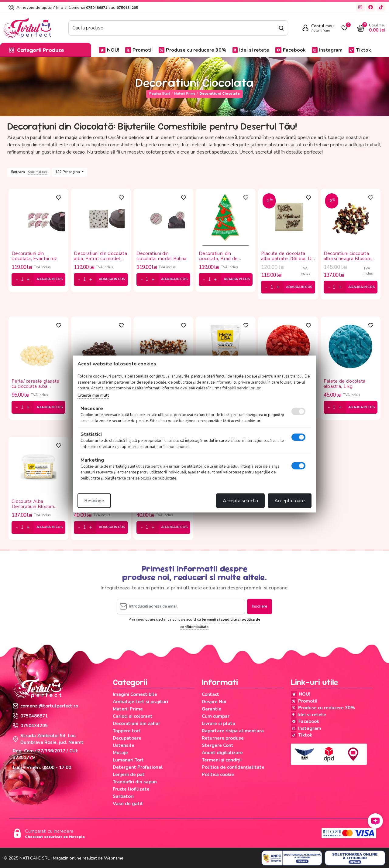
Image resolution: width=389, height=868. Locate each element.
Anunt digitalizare (222, 753)
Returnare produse (223, 738)
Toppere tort (127, 731)
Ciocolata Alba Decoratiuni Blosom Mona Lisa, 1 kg (33, 504)
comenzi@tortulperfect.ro (45, 706)
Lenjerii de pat (129, 775)
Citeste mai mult (93, 395)
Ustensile (124, 745)
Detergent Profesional (138, 767)
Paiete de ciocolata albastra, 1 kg (345, 384)
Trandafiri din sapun (135, 782)
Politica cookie (218, 775)
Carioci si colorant (133, 716)
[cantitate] (22, 280)
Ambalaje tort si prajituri (140, 702)
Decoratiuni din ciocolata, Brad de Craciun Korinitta (218, 256)
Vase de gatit (128, 804)
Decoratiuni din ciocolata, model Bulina (162, 256)
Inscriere (260, 606)
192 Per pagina (68, 172)
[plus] (28, 280)
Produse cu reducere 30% (193, 50)
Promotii (139, 50)
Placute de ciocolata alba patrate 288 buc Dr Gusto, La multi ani (287, 256)
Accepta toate (290, 501)
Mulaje (120, 753)
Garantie (212, 709)
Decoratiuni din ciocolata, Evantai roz (34, 256)
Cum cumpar (216, 716)
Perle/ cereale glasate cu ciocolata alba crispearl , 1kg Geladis (36, 384)
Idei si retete (251, 50)
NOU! (109, 50)
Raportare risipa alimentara (233, 731)
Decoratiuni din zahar (136, 724)
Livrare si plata (219, 724)
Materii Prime (185, 94)
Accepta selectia (240, 501)
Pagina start (160, 94)
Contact (210, 694)
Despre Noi (214, 702)
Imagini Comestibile (135, 694)
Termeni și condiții (222, 760)
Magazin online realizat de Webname (88, 858)
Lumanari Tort (128, 760)
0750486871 (97, 8)
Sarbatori (123, 796)
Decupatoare (127, 738)
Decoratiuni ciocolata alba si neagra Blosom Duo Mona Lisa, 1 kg (348, 256)
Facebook (291, 50)
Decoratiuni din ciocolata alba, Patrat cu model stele (100, 256)
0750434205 (127, 8)
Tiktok (360, 50)
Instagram (327, 50)
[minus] (17, 280)
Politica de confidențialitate (233, 767)
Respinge (94, 501)
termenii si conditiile (219, 619)
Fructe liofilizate (131, 789)
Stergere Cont (218, 745)
